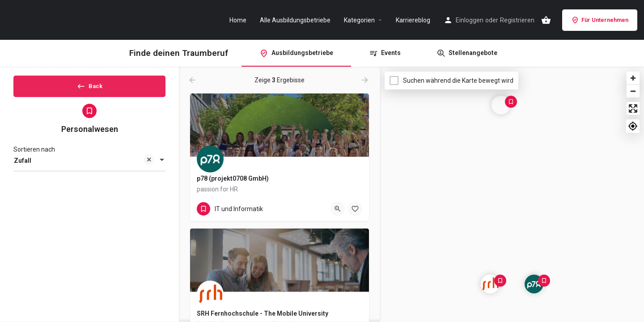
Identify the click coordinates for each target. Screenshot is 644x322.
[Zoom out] (633, 91)
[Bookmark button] (355, 209)
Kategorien (359, 20)
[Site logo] (54, 19)
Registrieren (517, 20)
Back (89, 89)
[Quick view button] (338, 209)
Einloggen (470, 20)
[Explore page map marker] (534, 284)
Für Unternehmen (600, 20)
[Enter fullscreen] (633, 108)
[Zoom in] (633, 78)
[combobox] (89, 168)
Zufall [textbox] (84, 169)
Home (238, 20)
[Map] (512, 195)
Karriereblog (413, 20)
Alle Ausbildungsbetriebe (295, 20)
